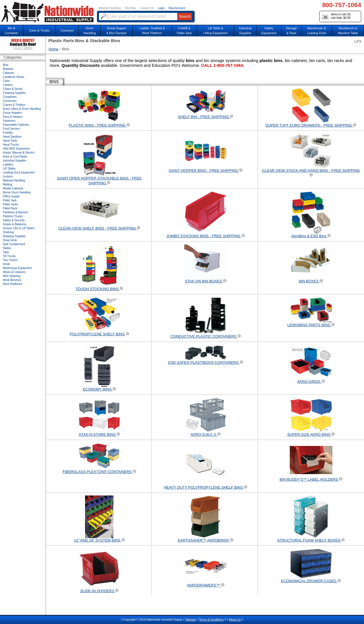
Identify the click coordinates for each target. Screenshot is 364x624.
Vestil (6, 264)
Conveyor (67, 30)
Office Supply (11, 196)
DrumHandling (89, 31)
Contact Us (147, 8)
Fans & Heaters (13, 117)
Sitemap (191, 620)
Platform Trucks (13, 216)
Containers (10, 97)
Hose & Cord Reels (15, 157)
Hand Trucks (11, 145)
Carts (6, 81)
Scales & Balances (15, 224)
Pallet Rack (10, 208)
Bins (6, 65)
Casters (8, 85)
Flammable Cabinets (16, 125)
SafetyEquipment (269, 31)
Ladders (8, 165)
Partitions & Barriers (15, 212)
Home (54, 49)
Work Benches (12, 280)
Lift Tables (9, 169)
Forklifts (8, 133)
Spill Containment (14, 244)
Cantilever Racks (14, 77)
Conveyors (10, 101)
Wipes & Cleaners (14, 272)
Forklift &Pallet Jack (184, 31)
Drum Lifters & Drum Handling (22, 109)
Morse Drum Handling (17, 192)
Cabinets (8, 73)
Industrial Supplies (15, 161)
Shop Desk (10, 240)
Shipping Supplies (14, 236)
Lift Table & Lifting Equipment (215, 31)
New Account (177, 8)
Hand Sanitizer (12, 137)
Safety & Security (14, 220)
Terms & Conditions (211, 620)
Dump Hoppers (12, 113)
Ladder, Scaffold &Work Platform (152, 31)
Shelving (8, 232)
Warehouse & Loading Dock (317, 31)
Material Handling (110, 8)
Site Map (130, 8)
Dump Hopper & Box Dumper (117, 31)
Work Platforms (13, 284)
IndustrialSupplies (245, 31)
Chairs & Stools (13, 89)
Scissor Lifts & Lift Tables (19, 228)
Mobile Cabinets (13, 188)
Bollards (8, 69)
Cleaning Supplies (14, 93)
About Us (235, 620)
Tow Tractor (10, 260)
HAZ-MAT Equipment (16, 149)
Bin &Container (12, 31)
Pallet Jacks (10, 204)
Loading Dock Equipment (19, 172)
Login (161, 8)
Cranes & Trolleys (14, 105)
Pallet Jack (10, 200)
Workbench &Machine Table (348, 31)
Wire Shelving (12, 276)
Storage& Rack (291, 31)
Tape (6, 252)
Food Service (11, 129)
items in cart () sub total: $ (336, 16)
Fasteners (9, 121)
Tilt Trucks (9, 256)
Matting (8, 184)
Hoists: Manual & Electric (19, 153)
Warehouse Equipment (17, 268)
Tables (7, 248)
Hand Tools (10, 141)
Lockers (8, 176)
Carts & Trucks (39, 30)
